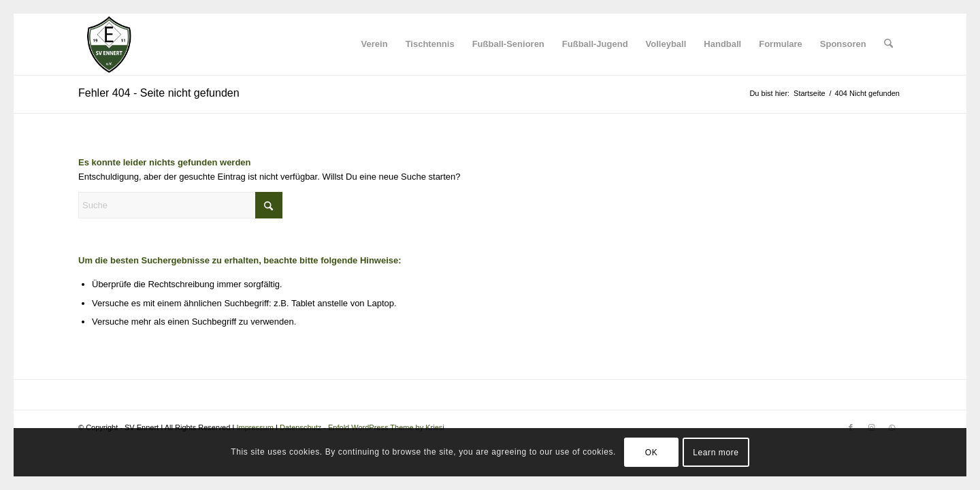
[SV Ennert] (109, 44)
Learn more (716, 453)
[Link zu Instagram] (871, 427)
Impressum (255, 427)
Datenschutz (300, 427)
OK (652, 453)
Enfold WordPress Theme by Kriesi (386, 427)
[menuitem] (375, 44)
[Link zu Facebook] (851, 427)
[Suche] (888, 44)
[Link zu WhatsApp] (892, 427)
